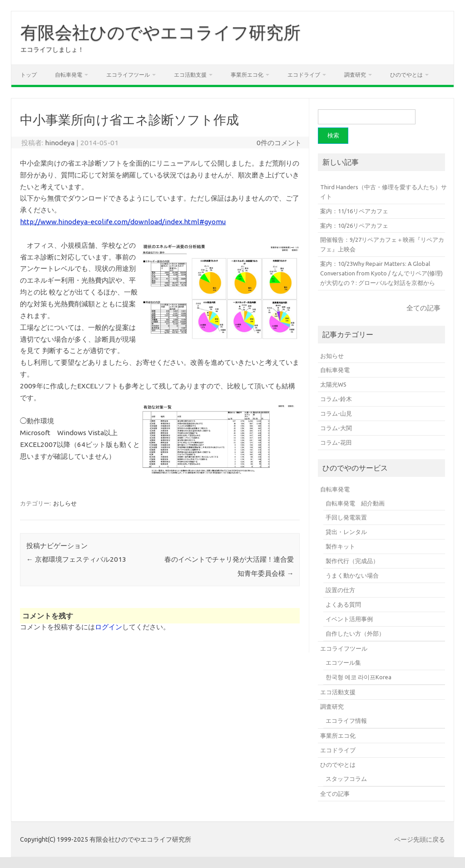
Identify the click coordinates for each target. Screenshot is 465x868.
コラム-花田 (336, 442)
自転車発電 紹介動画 (355, 503)
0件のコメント (279, 143)
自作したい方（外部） (355, 633)
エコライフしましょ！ (52, 49)
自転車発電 (69, 75)
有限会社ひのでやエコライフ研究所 (161, 32)
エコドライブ (304, 75)
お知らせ (332, 356)
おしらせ (65, 503)
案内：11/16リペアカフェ (354, 211)
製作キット (340, 546)
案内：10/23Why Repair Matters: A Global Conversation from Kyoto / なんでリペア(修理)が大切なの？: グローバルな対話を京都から (381, 273)
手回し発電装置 (346, 517)
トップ (29, 75)
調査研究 (355, 75)
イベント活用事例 (349, 619)
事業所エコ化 (247, 75)
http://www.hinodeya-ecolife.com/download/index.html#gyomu (123, 222)
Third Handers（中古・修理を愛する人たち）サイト (383, 192)
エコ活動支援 (190, 75)
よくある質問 (343, 604)
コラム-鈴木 (336, 399)
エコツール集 (343, 662)
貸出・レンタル (346, 532)
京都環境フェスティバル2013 (76, 559)
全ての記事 (423, 308)
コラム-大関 (336, 428)
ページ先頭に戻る (420, 839)
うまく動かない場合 (352, 575)
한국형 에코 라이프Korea (359, 677)
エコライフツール (128, 75)
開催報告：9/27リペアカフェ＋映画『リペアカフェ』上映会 (382, 244)
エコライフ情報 (346, 721)
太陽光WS (333, 384)
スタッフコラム (346, 779)
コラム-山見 (336, 413)
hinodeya (60, 143)
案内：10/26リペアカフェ (354, 226)
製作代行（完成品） (352, 561)
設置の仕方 (340, 590)
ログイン (109, 627)
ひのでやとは (406, 75)
